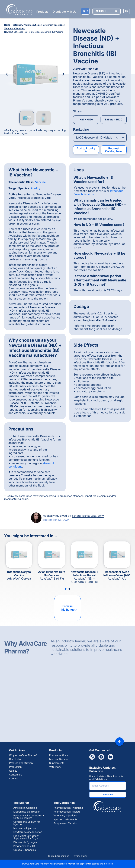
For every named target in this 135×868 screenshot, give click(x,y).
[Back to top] (120, 742)
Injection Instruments (65, 819)
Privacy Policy (80, 856)
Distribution (16, 759)
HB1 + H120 (86, 119)
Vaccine (40, 182)
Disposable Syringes (25, 842)
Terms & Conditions (58, 856)
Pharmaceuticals (59, 755)
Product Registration (21, 763)
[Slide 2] (69, 589)
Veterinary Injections (65, 816)
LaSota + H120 (114, 119)
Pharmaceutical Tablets (67, 812)
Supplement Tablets (65, 823)
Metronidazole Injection (27, 812)
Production (15, 767)
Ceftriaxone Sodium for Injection (27, 823)
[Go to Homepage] (19, 10)
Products (42, 12)
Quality (13, 771)
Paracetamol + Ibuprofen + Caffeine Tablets (29, 817)
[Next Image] (63, 74)
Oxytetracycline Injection (28, 832)
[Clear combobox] (117, 137)
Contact (14, 778)
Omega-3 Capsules (25, 850)
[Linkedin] (110, 757)
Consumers (16, 775)
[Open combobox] (100, 137)
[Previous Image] (7, 74)
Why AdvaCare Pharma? (23, 755)
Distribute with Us (65, 12)
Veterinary (55, 767)
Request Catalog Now (114, 150)
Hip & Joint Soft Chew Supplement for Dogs (26, 837)
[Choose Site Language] (127, 11)
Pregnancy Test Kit (24, 846)
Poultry (36, 188)
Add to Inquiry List (86, 150)
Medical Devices (59, 759)
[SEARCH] (107, 11)
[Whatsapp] (92, 757)
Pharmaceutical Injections (68, 808)
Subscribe (108, 795)
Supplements (57, 763)
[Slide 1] (66, 589)
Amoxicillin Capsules (25, 808)
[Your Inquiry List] (85, 11)
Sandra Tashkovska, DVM (88, 516)
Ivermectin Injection (25, 828)
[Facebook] (101, 757)
